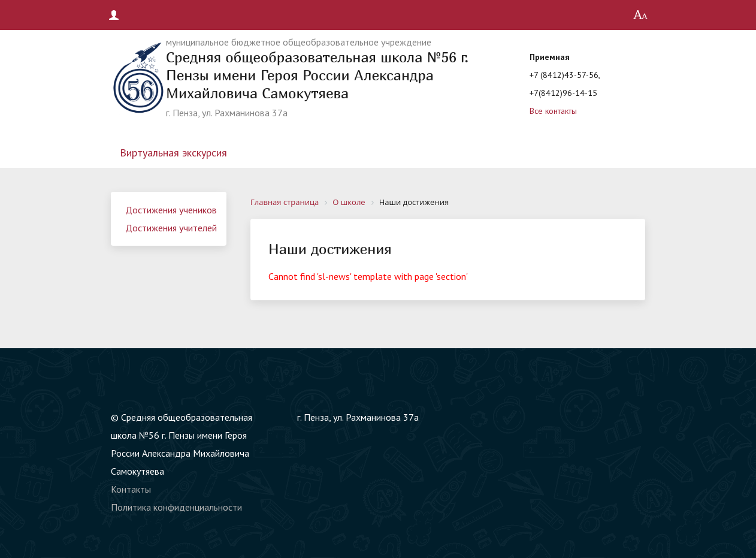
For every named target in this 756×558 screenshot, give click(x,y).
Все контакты (553, 111)
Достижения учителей (171, 228)
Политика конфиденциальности (176, 507)
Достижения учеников (171, 210)
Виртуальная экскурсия (173, 153)
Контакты (131, 489)
